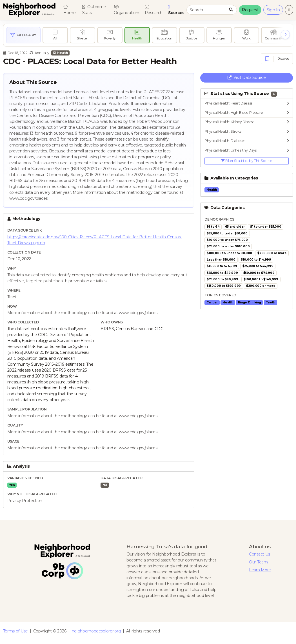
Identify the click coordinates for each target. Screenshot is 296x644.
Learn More (260, 570)
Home (70, 10)
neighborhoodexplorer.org (96, 631)
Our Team (258, 562)
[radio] (55, 35)
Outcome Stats (94, 10)
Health (60, 53)
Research (154, 10)
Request (250, 10)
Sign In (273, 10)
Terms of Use (15, 631)
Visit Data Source (247, 77)
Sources (177, 10)
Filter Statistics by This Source (247, 161)
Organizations (127, 10)
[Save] (267, 59)
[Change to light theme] (289, 10)
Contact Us (260, 554)
